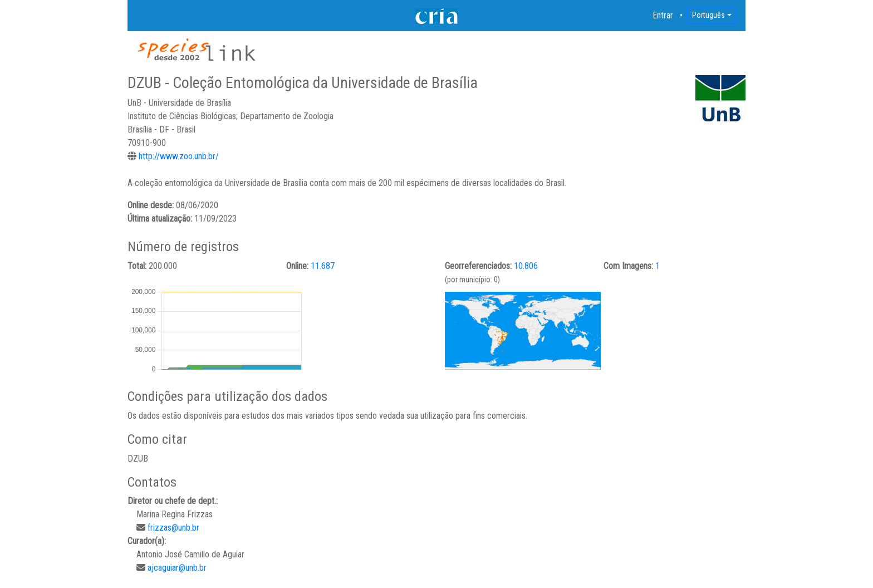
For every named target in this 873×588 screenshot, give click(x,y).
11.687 (323, 266)
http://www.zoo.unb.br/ (179, 156)
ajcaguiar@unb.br (177, 568)
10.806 (526, 266)
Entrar (663, 15)
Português (708, 15)
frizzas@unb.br (173, 528)
